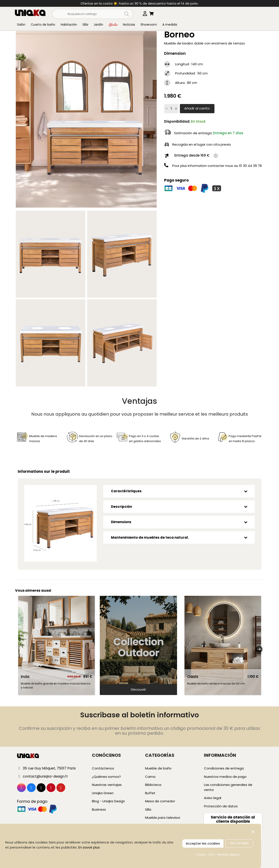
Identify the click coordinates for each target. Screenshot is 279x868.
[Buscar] (93, 14)
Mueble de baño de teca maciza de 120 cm (216, 684)
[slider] (139, 645)
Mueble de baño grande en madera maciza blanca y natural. (56, 685)
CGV (211, 855)
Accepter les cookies (203, 843)
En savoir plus (89, 847)
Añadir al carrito (197, 108)
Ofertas (113, 24)
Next (259, 650)
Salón (21, 25)
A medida (170, 25)
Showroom (149, 25)
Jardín (98, 25)
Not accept (239, 843)
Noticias (129, 25)
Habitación (69, 25)
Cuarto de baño (43, 25)
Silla (85, 25)
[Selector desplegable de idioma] (147, 13)
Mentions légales (228, 855)
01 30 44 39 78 (250, 166)
